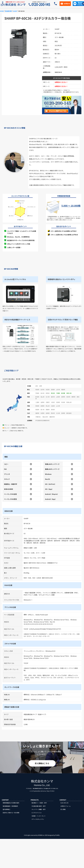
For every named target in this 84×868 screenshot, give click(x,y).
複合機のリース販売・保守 (39, 803)
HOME (2, 11)
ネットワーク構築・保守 (39, 809)
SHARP (15, 11)
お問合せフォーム (66, 806)
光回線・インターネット (39, 816)
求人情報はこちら (42, 763)
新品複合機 (8, 11)
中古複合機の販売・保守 (39, 806)
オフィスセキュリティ (38, 819)
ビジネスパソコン (37, 813)
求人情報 (63, 809)
